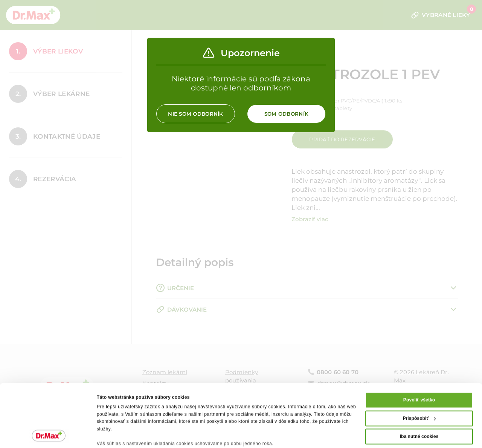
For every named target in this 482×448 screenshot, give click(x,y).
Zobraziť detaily (114, 434)
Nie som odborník (195, 114)
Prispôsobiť (419, 378)
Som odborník (286, 114)
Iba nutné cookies (419, 396)
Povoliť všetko (419, 360)
